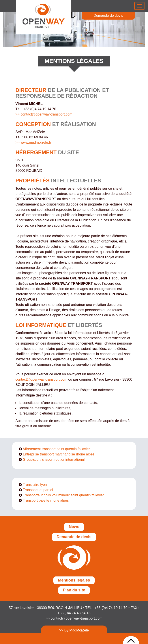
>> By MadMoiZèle (74, 630)
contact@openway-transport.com (41, 379)
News (74, 527)
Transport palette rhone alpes (46, 500)
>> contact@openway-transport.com (44, 114)
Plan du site (74, 590)
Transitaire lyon (35, 485)
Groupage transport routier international (54, 460)
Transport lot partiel (38, 490)
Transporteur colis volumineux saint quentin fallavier (63, 495)
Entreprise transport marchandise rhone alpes (59, 454)
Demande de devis (108, 16)
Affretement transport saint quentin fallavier (56, 449)
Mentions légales (74, 580)
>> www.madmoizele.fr (33, 142)
